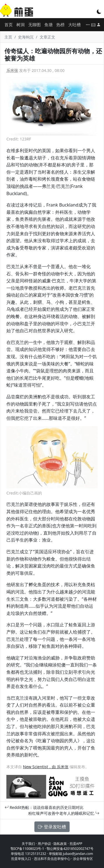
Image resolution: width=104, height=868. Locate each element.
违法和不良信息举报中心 (52, 859)
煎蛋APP (76, 844)
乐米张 (12, 70)
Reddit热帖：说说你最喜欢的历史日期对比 (44, 807)
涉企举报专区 (83, 859)
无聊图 (35, 25)
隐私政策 (60, 844)
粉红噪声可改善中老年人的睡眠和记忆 (64, 813)
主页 (8, 37)
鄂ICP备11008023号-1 (27, 849)
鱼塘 (49, 25)
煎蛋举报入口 (21, 859)
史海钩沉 (26, 37)
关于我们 (28, 844)
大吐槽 (74, 25)
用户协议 (44, 844)
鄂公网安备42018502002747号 (70, 849)
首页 (9, 25)
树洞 (21, 25)
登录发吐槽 (52, 827)
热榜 (60, 25)
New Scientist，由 (40, 767)
